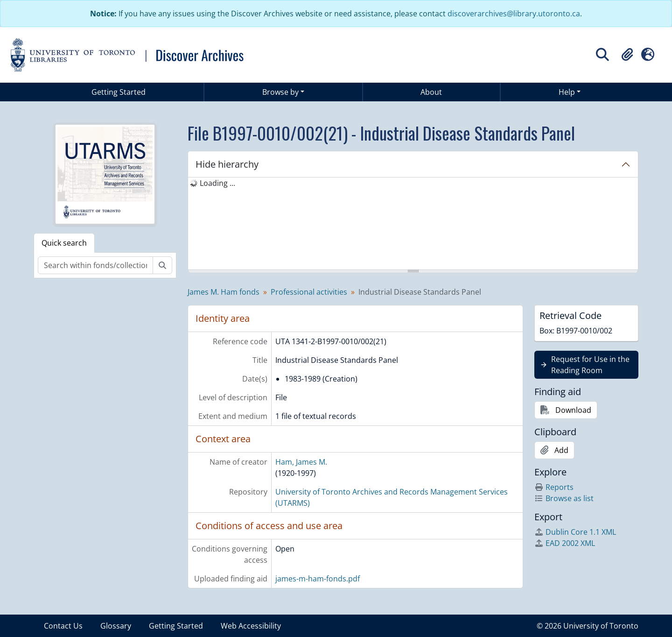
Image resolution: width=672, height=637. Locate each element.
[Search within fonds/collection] (95, 265)
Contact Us (63, 626)
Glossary (116, 626)
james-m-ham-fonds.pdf (318, 579)
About (431, 92)
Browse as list (564, 498)
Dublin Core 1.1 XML (575, 532)
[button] (627, 55)
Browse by (280, 92)
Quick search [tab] (64, 243)
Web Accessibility (251, 626)
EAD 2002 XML (565, 543)
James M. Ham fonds (224, 292)
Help (567, 92)
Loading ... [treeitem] (217, 183)
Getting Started (119, 92)
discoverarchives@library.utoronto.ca (514, 14)
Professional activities (309, 292)
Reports (554, 487)
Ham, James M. (301, 462)
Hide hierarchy (227, 164)
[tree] (413, 224)
